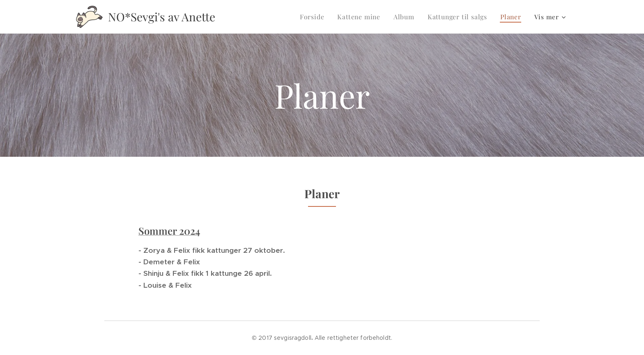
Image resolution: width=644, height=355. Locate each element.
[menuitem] (319, 17)
